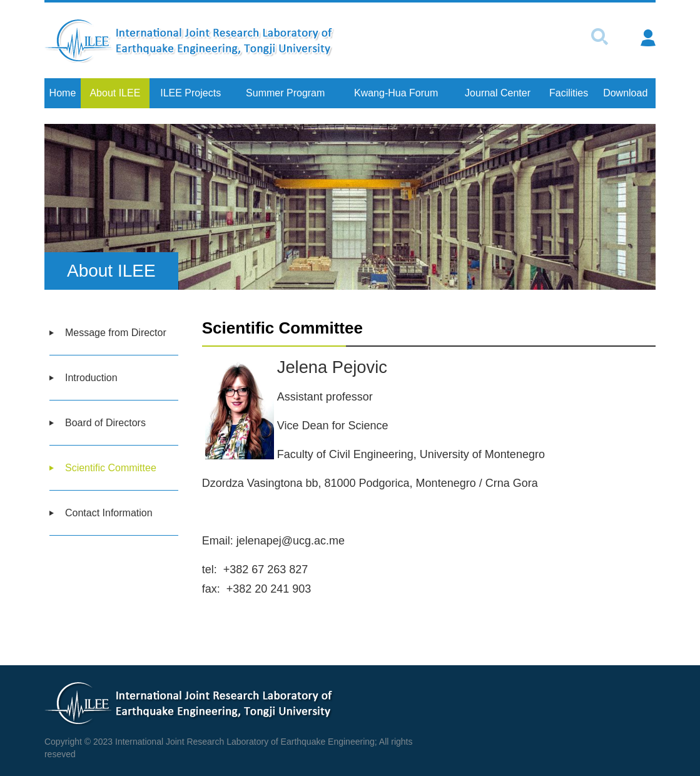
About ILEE (115, 93)
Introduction (91, 378)
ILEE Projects (190, 93)
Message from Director (116, 333)
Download (625, 93)
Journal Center (498, 93)
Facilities (569, 93)
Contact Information (109, 513)
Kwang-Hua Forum (396, 93)
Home (63, 93)
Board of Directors (105, 423)
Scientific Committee (111, 468)
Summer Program (285, 93)
